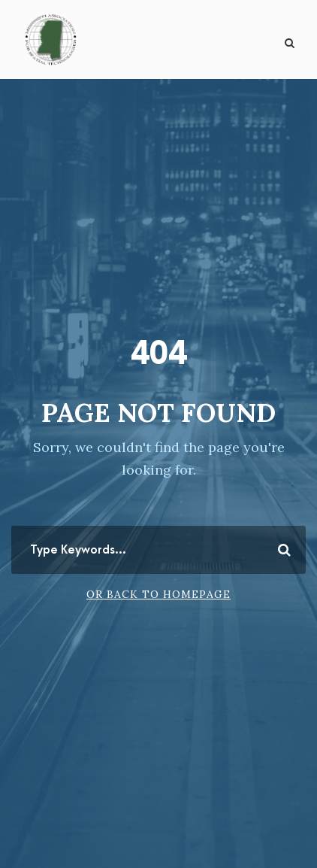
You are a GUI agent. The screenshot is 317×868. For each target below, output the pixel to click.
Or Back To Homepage (158, 594)
